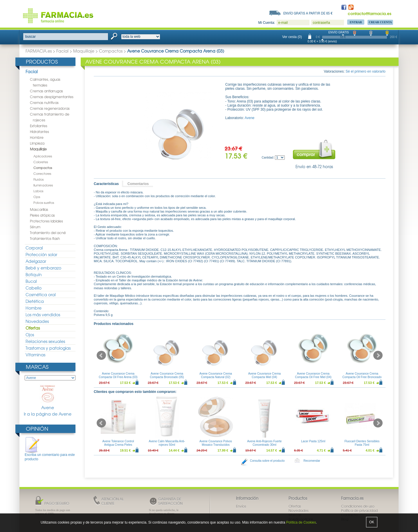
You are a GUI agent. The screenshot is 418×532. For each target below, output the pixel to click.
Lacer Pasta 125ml (313, 441)
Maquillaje (84, 51)
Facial (62, 51)
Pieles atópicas (42, 215)
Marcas (37, 367)
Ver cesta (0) (292, 37)
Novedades (37, 321)
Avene (48, 397)
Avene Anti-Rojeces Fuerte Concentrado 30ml (265, 443)
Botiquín (34, 274)
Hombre (37, 137)
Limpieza (37, 143)
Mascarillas (39, 209)
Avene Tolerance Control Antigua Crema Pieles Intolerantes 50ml (118, 445)
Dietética (35, 301)
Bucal (31, 281)
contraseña (321, 23)
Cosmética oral (41, 294)
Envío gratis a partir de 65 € (308, 13)
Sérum (35, 227)
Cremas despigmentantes (52, 97)
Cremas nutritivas (44, 103)
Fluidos (38, 179)
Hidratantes (39, 132)
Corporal (34, 248)
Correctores (42, 173)
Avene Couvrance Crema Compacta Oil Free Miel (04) (313, 375)
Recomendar (312, 461)
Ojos (37, 197)
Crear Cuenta (380, 22)
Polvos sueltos (44, 202)
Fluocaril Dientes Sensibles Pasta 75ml (362, 443)
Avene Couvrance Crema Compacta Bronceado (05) (167, 375)
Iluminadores (43, 185)
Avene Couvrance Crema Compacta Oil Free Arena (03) (118, 375)
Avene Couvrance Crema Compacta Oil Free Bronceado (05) (362, 377)
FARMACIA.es (39, 51)
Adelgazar (36, 261)
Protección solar (41, 254)
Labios (38, 191)
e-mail (283, 23)
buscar (30, 37)
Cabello (34, 288)
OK (372, 522)
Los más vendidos (43, 314)
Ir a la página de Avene (48, 414)
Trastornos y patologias (48, 348)
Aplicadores (43, 156)
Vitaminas (35, 355)
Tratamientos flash (45, 238)
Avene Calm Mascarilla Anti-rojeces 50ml (167, 443)
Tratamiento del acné (48, 233)
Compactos (111, 51)
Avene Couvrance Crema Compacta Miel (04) (264, 375)
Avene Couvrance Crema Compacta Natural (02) (216, 375)
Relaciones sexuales (45, 341)
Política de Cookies (301, 522)
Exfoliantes (39, 126)
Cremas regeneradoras (50, 108)
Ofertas (33, 328)
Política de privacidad (359, 511)
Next (378, 355)
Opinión (37, 428)
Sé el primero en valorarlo (366, 71)
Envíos (241, 506)
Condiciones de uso (358, 506)
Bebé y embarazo (43, 268)
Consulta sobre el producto (267, 461)
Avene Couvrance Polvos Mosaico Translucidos (216, 443)
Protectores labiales (46, 221)
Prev (101, 355)
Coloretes (41, 162)
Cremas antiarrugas (46, 91)
